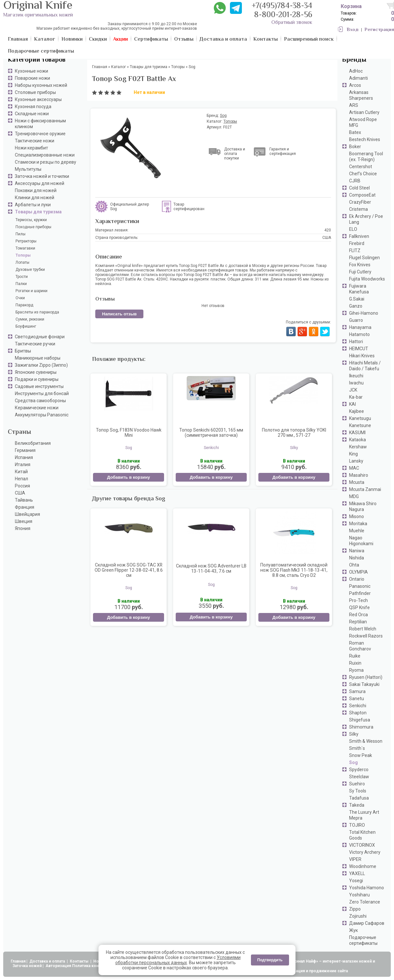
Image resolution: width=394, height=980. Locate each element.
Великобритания (33, 443)
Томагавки (25, 248)
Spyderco (359, 770)
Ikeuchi (356, 376)
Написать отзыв (119, 314)
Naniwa (357, 551)
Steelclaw (359, 777)
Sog (353, 762)
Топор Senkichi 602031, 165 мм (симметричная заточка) (211, 433)
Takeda (357, 805)
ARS (354, 105)
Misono (357, 516)
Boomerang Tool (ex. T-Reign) (366, 157)
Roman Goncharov (360, 646)
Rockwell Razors (366, 636)
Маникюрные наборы (38, 358)
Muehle (357, 531)
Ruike (355, 656)
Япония (23, 528)
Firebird (357, 243)
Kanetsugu (360, 418)
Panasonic (360, 586)
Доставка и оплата (48, 961)
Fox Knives (360, 265)
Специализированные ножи (45, 155)
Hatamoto (359, 334)
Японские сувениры (36, 372)
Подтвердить (270, 960)
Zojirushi (358, 916)
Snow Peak (361, 755)
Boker (355, 147)
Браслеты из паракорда (37, 312)
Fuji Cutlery (360, 272)
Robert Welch (363, 629)
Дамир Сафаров (367, 923)
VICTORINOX (362, 845)
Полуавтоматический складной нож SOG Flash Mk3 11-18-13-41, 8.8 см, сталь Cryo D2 (294, 570)
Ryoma (356, 670)
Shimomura (361, 727)
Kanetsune (360, 425)
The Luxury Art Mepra (364, 815)
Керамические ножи (37, 408)
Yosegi (356, 881)
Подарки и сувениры (37, 379)
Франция (25, 507)
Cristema (358, 209)
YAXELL (357, 873)
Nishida (357, 558)
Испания (24, 457)
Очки (20, 298)
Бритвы (23, 351)
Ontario (357, 579)
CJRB (355, 181)
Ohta (354, 565)
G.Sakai (357, 299)
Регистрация (379, 30)
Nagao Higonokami (361, 541)
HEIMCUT (359, 349)
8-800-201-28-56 (283, 15)
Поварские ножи (32, 78)
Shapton (358, 713)
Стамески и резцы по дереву (46, 162)
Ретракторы (26, 241)
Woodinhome (363, 866)
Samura (357, 691)
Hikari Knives (362, 356)
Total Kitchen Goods (362, 835)
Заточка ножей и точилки (42, 176)
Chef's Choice (363, 174)
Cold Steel (359, 188)
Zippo (355, 909)
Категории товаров (37, 60)
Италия (23, 464)
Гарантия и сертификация (283, 151)
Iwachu (356, 383)
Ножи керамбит (31, 148)
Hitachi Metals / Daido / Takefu (365, 366)
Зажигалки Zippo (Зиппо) (41, 365)
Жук (353, 930)
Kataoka (358, 440)
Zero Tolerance (365, 902)
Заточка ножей (27, 966)
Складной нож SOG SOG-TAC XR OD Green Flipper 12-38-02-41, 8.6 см (129, 570)
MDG (354, 496)
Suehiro (357, 784)
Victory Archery (365, 852)
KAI (353, 404)
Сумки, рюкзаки (30, 319)
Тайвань (24, 500)
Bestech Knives (365, 139)
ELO (353, 229)
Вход (353, 30)
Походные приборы (33, 227)
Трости (22, 277)
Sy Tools (358, 791)
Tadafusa (359, 798)
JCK (353, 390)
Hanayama (360, 327)
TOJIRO (357, 825)
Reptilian (358, 622)
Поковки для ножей (36, 190)
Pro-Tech (358, 600)
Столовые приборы (35, 92)
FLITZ (355, 250)
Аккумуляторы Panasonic (42, 415)
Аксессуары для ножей (40, 183)
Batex (355, 132)
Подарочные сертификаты (363, 940)
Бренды (354, 60)
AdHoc (356, 71)
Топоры (23, 255)
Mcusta (357, 482)
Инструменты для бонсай (42, 393)
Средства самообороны (40, 401)
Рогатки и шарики (31, 291)
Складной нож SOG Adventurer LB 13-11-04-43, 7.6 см (211, 568)
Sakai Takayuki (364, 684)
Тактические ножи (35, 141)
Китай (21, 472)
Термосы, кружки (31, 220)
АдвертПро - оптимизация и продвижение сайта (300, 971)
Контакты (80, 961)
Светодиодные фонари (40, 337)
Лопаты (22, 262)
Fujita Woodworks (367, 279)
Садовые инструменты (39, 386)
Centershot (361, 167)
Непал (21, 479)
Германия (25, 450)
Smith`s (357, 748)
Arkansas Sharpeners (361, 95)
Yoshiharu (359, 895)
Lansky (356, 461)
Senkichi (358, 706)
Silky (354, 734)
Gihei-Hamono (364, 313)
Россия (22, 486)
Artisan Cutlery (364, 112)
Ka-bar (356, 397)
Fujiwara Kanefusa (359, 289)
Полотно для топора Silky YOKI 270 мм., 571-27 (294, 433)
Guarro (356, 320)
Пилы (21, 234)
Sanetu (357, 699)
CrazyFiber (360, 202)
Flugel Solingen (364, 258)
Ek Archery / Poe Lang (366, 219)
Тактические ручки (35, 344)
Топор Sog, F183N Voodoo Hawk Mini (129, 433)
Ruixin (355, 663)
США (20, 493)
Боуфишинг (26, 326)
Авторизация (58, 966)
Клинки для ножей (35, 198)
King (353, 454)
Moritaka (358, 524)
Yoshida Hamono (367, 888)
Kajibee (357, 411)
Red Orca (358, 615)
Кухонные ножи (31, 71)
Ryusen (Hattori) (366, 677)
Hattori (356, 342)
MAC (354, 468)
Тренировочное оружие (40, 134)
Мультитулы (28, 169)
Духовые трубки (30, 270)
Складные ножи (32, 114)
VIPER (355, 859)
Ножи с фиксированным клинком (40, 124)
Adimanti (358, 78)
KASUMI (357, 433)
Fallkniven (359, 236)
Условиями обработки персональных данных (178, 960)
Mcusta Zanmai (365, 489)
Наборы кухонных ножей (41, 85)
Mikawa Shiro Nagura (363, 506)
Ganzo (356, 306)
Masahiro (359, 475)
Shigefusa (360, 720)
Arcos (355, 85)
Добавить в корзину (128, 477)
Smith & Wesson (366, 741)
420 (328, 230)
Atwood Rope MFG (363, 122)
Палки (21, 284)
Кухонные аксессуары (38, 99)
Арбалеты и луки (33, 205)
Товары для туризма (38, 212)
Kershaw (358, 447)
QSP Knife (359, 607)
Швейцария (27, 514)
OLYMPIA (358, 572)
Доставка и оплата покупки (235, 154)
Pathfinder (360, 593)
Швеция (24, 521)
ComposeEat (362, 195)
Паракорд (24, 305)
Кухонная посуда (33, 107)
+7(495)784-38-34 (282, 6)
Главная (18, 961)
